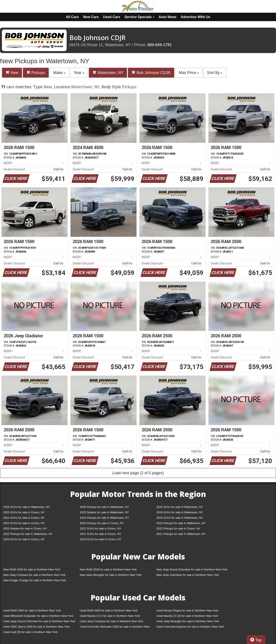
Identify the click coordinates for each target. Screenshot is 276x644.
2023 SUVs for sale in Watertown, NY (180, 518)
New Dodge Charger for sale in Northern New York (35, 580)
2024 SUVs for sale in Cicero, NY (24, 518)
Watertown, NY (108, 73)
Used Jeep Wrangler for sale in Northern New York (188, 621)
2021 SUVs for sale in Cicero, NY (100, 534)
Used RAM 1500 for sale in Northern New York (32, 610)
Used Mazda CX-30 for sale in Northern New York (187, 616)
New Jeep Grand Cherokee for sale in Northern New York (192, 569)
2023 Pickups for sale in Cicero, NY (102, 523)
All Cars (72, 17)
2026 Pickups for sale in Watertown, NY (104, 507)
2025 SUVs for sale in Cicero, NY (24, 512)
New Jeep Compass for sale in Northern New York (34, 575)
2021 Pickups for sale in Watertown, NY (181, 534)
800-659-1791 (160, 45)
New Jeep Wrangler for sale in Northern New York (111, 575)
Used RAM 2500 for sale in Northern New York (109, 610)
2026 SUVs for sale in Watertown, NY (27, 507)
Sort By (215, 73)
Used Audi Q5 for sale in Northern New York (31, 632)
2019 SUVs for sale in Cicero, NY (100, 539)
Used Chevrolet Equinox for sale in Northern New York (190, 627)
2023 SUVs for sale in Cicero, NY (24, 523)
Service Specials (139, 17)
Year (79, 73)
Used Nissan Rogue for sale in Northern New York (187, 610)
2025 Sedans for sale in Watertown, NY (104, 512)
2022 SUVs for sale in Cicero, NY (100, 529)
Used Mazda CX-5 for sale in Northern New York (110, 616)
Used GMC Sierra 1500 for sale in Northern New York (36, 627)
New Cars (91, 17)
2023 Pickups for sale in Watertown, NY (181, 523)
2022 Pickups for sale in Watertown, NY (28, 534)
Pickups (36, 73)
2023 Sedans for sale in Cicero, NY (25, 529)
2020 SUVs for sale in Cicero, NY (24, 539)
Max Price (189, 73)
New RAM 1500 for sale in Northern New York (32, 569)
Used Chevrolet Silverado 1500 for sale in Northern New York (115, 628)
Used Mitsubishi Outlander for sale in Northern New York (38, 616)
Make (59, 73)
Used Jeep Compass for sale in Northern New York (111, 621)
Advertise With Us (195, 17)
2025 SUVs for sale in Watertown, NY (180, 507)
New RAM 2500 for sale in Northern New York (108, 569)
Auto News (168, 17)
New (12, 73)
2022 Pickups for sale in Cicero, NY (178, 529)
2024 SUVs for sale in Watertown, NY (180, 512)
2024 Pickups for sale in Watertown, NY (104, 518)
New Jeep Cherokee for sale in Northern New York (188, 575)
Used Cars (112, 17)
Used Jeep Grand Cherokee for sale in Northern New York (39, 621)
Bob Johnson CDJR (151, 73)
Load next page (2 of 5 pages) (138, 473)
